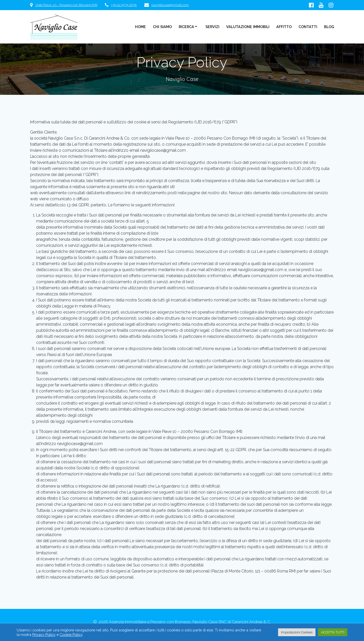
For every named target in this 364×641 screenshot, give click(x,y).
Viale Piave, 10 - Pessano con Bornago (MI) (66, 5)
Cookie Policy (71, 635)
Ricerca (186, 27)
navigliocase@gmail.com (170, 5)
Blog (329, 27)
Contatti (308, 27)
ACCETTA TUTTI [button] (333, 632)
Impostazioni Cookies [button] (297, 632)
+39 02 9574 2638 (124, 5)
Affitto (284, 27)
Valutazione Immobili (248, 27)
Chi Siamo (162, 27)
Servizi (212, 27)
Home (140, 27)
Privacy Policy (44, 635)
